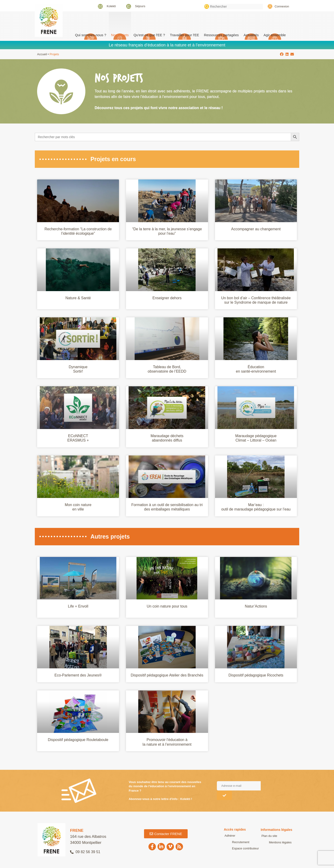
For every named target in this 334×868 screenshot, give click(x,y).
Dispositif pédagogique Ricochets (256, 675)
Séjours (140, 6)
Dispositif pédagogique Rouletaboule (78, 740)
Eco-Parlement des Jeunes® (78, 675)
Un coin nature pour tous (167, 606)
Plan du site (269, 836)
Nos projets (120, 35)
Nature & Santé (78, 298)
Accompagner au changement (256, 229)
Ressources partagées (221, 35)
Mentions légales (272, 842)
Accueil (42, 54)
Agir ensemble (275, 35)
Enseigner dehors (167, 298)
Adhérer (229, 836)
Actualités (251, 35)
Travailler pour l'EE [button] (184, 35)
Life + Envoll (78, 606)
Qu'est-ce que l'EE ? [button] (149, 35)
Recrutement (232, 842)
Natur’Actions (256, 606)
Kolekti (111, 6)
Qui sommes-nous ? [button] (91, 35)
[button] (282, 54)
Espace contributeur (237, 848)
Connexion (282, 6)
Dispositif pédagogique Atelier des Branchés (167, 675)
